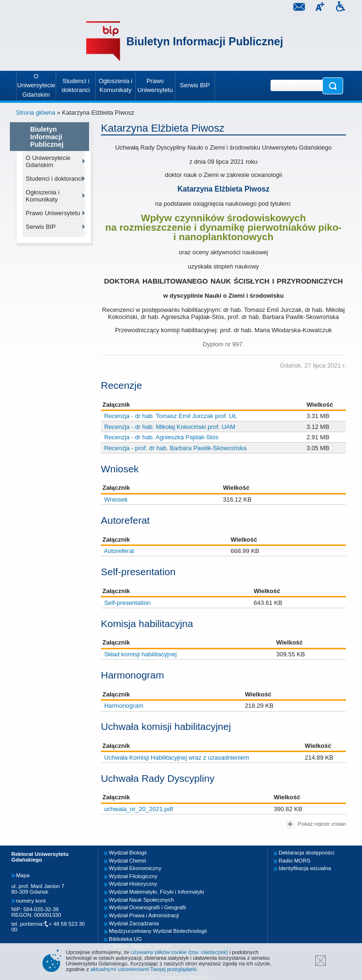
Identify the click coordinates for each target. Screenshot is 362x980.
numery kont (31, 901)
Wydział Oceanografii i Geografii (147, 907)
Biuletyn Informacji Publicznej (205, 42)
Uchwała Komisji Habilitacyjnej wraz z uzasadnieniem (177, 758)
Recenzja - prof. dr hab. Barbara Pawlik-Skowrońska (175, 448)
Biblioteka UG (125, 939)
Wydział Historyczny (133, 884)
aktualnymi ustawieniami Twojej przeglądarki (144, 969)
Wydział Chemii (128, 861)
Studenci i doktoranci (54, 179)
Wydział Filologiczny (133, 876)
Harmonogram (124, 706)
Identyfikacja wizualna (305, 868)
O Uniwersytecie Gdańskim (48, 161)
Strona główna (36, 113)
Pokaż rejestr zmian (316, 825)
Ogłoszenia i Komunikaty (43, 196)
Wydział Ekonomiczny (135, 868)
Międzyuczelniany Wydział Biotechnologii (158, 931)
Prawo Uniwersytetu (53, 213)
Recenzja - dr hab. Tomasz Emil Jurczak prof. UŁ (171, 416)
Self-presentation (127, 603)
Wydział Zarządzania (134, 923)
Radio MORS (294, 861)
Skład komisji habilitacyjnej (140, 654)
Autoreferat (119, 551)
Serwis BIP (41, 227)
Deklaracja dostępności (306, 853)
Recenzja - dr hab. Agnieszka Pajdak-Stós (161, 437)
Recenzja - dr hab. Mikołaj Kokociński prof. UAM (170, 427)
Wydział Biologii (128, 853)
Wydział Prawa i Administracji (144, 915)
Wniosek (116, 499)
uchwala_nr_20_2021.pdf (139, 809)
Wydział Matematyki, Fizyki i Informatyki (156, 892)
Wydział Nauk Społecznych (141, 900)
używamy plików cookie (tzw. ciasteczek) (180, 952)
